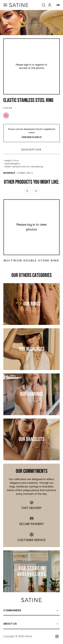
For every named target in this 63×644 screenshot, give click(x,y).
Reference (9, 173)
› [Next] (36, 191)
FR (58, 5)
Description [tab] (32, 150)
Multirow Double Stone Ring (31, 260)
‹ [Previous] (28, 191)
